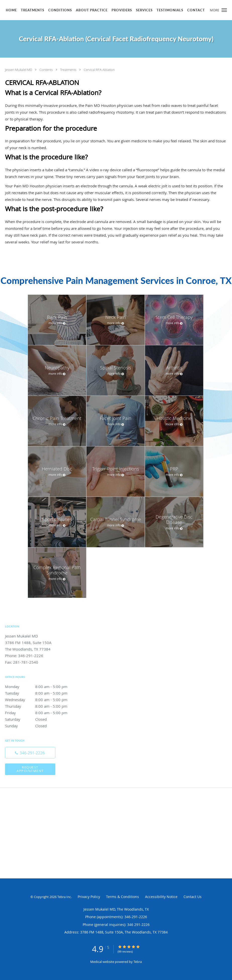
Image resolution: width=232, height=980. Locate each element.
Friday (41, 713)
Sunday (41, 726)
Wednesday (41, 700)
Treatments (69, 70)
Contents (47, 70)
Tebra (138, 962)
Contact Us (193, 897)
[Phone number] (30, 753)
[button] (224, 10)
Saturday (41, 719)
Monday (41, 687)
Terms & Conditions (123, 897)
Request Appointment (30, 769)
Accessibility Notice (161, 897)
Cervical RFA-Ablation (99, 70)
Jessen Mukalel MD (19, 70)
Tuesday (41, 693)
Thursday (41, 706)
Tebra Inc (64, 897)
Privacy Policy (89, 897)
